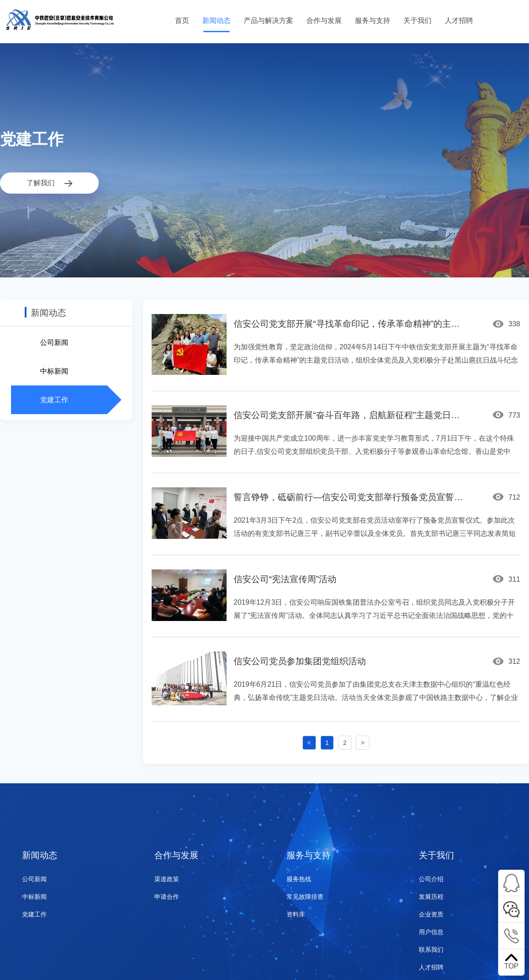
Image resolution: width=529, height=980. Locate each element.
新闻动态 (216, 21)
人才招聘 (459, 21)
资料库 (296, 914)
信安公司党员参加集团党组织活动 (300, 661)
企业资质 (431, 914)
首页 (182, 21)
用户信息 (431, 932)
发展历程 (431, 897)
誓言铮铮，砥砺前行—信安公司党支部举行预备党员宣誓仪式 (350, 497)
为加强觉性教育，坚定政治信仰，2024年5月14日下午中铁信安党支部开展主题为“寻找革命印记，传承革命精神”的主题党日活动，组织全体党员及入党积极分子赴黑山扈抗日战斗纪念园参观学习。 (376, 360)
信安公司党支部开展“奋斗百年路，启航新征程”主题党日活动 (350, 415)
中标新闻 (54, 371)
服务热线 (299, 879)
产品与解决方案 (268, 21)
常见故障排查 (305, 897)
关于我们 (417, 21)
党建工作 (54, 400)
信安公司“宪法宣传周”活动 (285, 579)
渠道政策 (167, 879)
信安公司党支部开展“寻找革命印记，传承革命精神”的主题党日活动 (350, 324)
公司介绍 (431, 879)
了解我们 (50, 183)
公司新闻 (54, 342)
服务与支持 (373, 21)
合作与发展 (324, 21)
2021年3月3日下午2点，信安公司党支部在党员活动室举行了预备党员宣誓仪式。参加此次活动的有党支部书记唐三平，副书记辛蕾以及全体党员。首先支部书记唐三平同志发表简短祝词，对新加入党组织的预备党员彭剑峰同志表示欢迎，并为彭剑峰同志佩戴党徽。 (375, 533)
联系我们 (431, 950)
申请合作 (167, 897)
